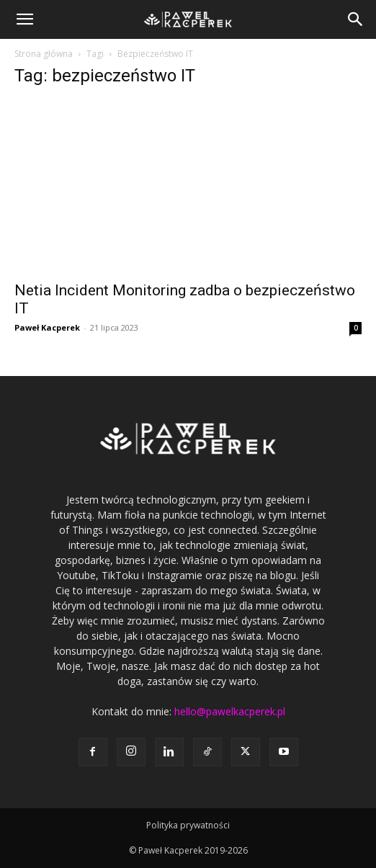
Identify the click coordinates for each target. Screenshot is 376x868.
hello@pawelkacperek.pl (230, 711)
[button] (24, 19)
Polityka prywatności (188, 825)
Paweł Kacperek (47, 327)
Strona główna (44, 54)
